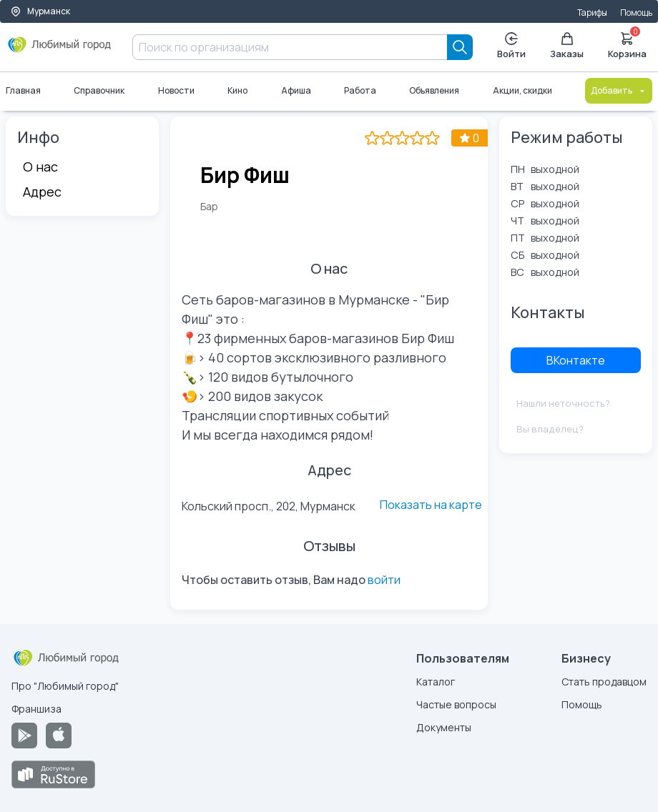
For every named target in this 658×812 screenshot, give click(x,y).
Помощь (636, 13)
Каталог (436, 682)
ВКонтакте (576, 360)
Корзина (627, 44)
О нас (40, 167)
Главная (23, 90)
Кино (237, 90)
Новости (176, 90)
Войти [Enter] (511, 46)
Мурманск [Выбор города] (40, 11)
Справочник (99, 90)
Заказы (567, 46)
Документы (444, 727)
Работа (360, 90)
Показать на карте (431, 505)
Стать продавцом (604, 682)
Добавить (619, 90)
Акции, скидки (522, 90)
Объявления (434, 90)
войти (384, 580)
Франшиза (36, 709)
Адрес (42, 192)
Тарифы (592, 13)
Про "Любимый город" (65, 686)
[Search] (460, 47)
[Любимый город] (60, 50)
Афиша (296, 90)
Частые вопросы (456, 704)
